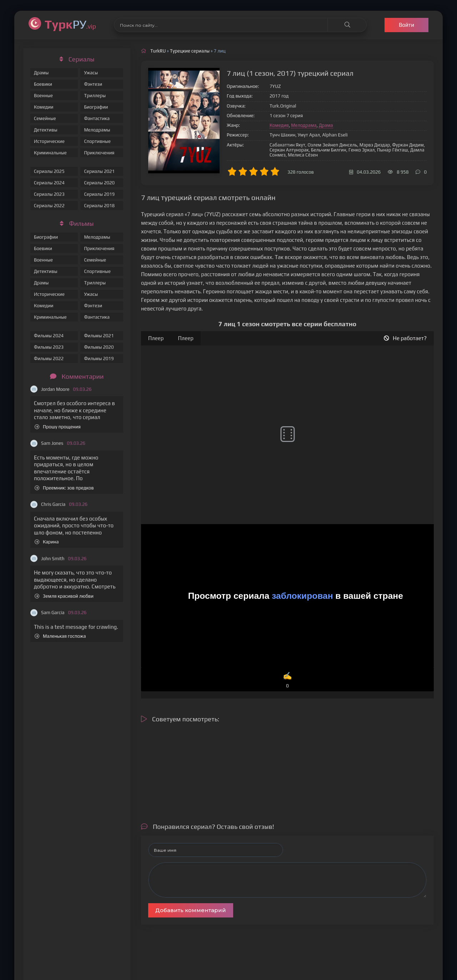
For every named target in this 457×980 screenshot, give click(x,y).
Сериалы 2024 (49, 183)
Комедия (279, 125)
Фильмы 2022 (49, 359)
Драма (326, 125)
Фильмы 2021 (99, 336)
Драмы (41, 73)
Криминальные (50, 153)
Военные (43, 96)
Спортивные (97, 141)
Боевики (43, 84)
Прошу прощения (58, 427)
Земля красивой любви (64, 596)
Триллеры (95, 96)
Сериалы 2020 (99, 183)
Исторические (49, 141)
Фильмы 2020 (99, 347)
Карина (47, 542)
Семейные (45, 118)
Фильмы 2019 (99, 359)
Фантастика (97, 118)
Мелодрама (304, 125)
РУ (70, 24)
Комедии (44, 107)
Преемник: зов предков (64, 488)
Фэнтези (93, 84)
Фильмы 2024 (49, 336)
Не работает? (405, 338)
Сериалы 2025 (49, 171)
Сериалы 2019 (99, 194)
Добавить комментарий (191, 910)
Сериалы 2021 (99, 171)
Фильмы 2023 (49, 347)
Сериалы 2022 (49, 206)
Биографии (96, 107)
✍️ (287, 680)
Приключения (99, 153)
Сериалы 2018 (99, 206)
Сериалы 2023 (49, 194)
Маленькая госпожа (60, 636)
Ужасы (91, 73)
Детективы (46, 130)
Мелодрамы (97, 130)
